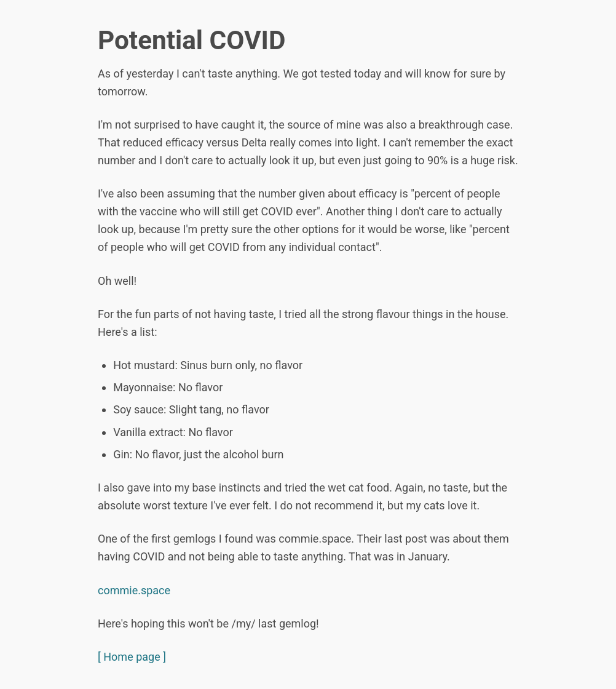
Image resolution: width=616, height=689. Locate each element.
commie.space (134, 590)
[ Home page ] (132, 657)
